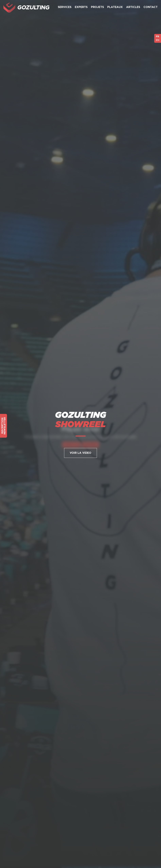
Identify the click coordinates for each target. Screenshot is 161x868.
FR (158, 36)
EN (158, 40)
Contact (151, 7)
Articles (133, 7)
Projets (97, 7)
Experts (81, 7)
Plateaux (115, 7)
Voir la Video (80, 453)
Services (65, 7)
